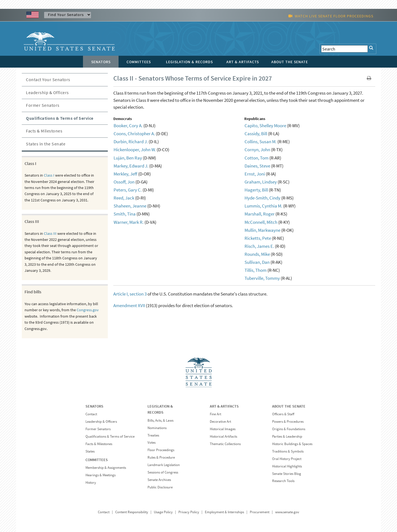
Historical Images (223, 429)
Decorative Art (220, 421)
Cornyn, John (257, 150)
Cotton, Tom (257, 158)
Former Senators (43, 105)
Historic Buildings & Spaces (292, 444)
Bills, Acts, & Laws (160, 420)
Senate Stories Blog (287, 474)
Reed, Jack (124, 198)
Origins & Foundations (289, 429)
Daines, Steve (257, 166)
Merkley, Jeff (125, 174)
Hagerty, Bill (256, 190)
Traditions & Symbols (288, 451)
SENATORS (94, 406)
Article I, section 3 (130, 294)
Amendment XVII (129, 305)
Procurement (260, 512)
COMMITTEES (97, 460)
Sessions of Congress (163, 472)
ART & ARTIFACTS (224, 406)
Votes (151, 442)
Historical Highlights (287, 466)
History (91, 482)
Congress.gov (88, 310)
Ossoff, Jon (124, 182)
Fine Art (215, 414)
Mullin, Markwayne (262, 230)
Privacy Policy (189, 512)
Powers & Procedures (288, 421)
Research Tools (283, 481)
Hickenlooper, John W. (135, 150)
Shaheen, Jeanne (130, 206)
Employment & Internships (224, 512)
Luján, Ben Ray (128, 158)
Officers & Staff (283, 414)
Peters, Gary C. (128, 190)
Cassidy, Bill (256, 134)
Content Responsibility (132, 512)
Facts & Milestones (44, 131)
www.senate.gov (287, 512)
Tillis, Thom (256, 270)
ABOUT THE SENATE (289, 406)
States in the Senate (46, 144)
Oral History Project (287, 459)
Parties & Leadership (287, 436)
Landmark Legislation (164, 465)
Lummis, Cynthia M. (263, 206)
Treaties (153, 435)
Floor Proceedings (161, 450)
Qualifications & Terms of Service (60, 118)
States (90, 451)
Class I (49, 175)
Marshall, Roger (260, 214)
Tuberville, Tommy (262, 278)
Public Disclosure (160, 487)
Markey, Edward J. (131, 166)
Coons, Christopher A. (134, 134)
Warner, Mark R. (129, 222)
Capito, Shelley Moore (265, 126)
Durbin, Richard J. (131, 142)
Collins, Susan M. (261, 142)
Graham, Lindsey (261, 182)
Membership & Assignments (106, 468)
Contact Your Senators (48, 79)
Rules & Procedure (161, 457)
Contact (91, 414)
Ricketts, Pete (258, 238)
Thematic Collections (225, 444)
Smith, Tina (125, 214)
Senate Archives (159, 480)
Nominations (157, 428)
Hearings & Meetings (100, 475)
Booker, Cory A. (128, 126)
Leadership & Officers (47, 92)
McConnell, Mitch (261, 222)
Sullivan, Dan (257, 262)
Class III (50, 233)
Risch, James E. (259, 246)
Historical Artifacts (223, 436)
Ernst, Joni (255, 174)
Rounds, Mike (257, 254)
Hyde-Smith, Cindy (262, 198)
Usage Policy (163, 512)
